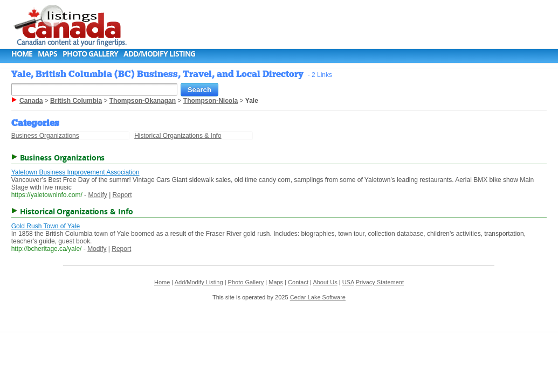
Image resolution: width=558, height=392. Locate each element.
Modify (97, 195)
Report (122, 195)
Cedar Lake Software (318, 297)
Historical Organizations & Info (178, 136)
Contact (298, 282)
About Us (325, 282)
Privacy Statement (380, 282)
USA (348, 282)
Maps (47, 54)
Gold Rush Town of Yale (46, 226)
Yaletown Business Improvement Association (75, 172)
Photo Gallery (90, 54)
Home (22, 54)
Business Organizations (45, 136)
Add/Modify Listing (159, 54)
